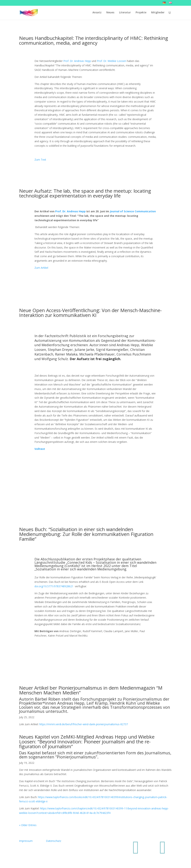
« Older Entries (28, 825)
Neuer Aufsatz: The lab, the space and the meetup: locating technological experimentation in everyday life (85, 193)
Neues (110, 13)
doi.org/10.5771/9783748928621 (54, 586)
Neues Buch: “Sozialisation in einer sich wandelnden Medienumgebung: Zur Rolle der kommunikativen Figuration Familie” (86, 534)
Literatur (125, 13)
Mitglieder (158, 13)
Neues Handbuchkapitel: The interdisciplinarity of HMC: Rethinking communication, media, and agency (94, 40)
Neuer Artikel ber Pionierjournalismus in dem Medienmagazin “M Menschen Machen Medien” (91, 690)
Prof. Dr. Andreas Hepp (77, 61)
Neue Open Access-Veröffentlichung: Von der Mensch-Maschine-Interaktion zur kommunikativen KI (90, 313)
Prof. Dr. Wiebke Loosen (112, 61)
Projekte (141, 13)
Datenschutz (54, 841)
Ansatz (97, 13)
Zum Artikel (42, 268)
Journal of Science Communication (133, 211)
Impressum (26, 841)
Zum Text (40, 160)
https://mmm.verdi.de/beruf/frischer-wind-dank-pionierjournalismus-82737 (84, 724)
